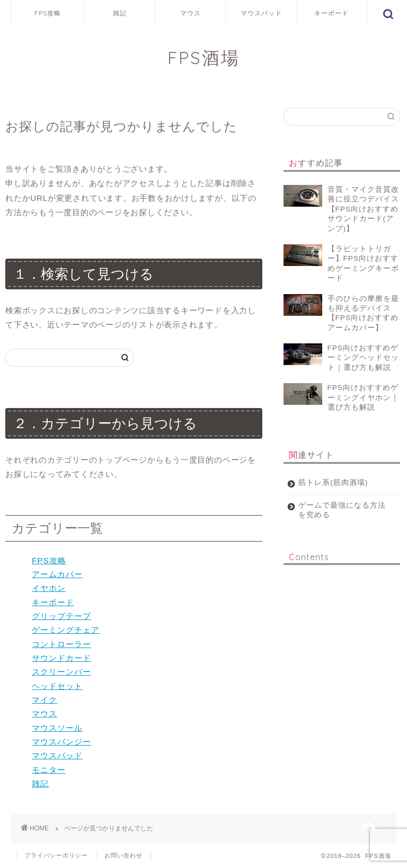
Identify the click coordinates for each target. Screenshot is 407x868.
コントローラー (61, 644)
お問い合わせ (123, 855)
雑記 (120, 13)
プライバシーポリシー (56, 855)
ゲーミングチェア (66, 630)
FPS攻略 (48, 13)
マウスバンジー (61, 742)
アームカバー (57, 574)
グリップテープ (61, 616)
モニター (49, 770)
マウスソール (57, 728)
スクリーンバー (61, 672)
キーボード (331, 13)
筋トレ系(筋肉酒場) (333, 482)
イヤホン (49, 588)
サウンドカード (61, 658)
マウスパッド (261, 13)
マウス (191, 13)
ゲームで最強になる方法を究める (338, 510)
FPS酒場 (204, 57)
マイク (45, 700)
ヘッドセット (57, 686)
